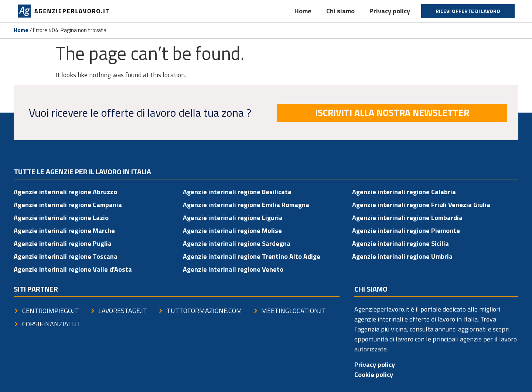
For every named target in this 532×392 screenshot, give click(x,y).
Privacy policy (390, 11)
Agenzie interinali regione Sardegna (237, 243)
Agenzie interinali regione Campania (68, 205)
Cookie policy (374, 374)
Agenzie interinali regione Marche (64, 231)
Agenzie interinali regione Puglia (63, 243)
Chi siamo (340, 11)
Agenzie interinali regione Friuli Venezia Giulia (421, 205)
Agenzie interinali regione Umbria (402, 256)
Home (303, 11)
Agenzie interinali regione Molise (232, 231)
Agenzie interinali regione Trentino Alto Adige (252, 256)
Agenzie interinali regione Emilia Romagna (246, 205)
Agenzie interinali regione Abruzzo (65, 192)
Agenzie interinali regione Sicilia (400, 243)
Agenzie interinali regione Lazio (61, 218)
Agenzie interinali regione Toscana (66, 256)
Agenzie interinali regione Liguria (233, 218)
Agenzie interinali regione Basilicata (237, 192)
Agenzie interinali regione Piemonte (406, 231)
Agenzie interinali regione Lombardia (407, 218)
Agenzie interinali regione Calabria (404, 192)
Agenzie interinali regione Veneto (233, 269)
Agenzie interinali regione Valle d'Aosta (73, 269)
